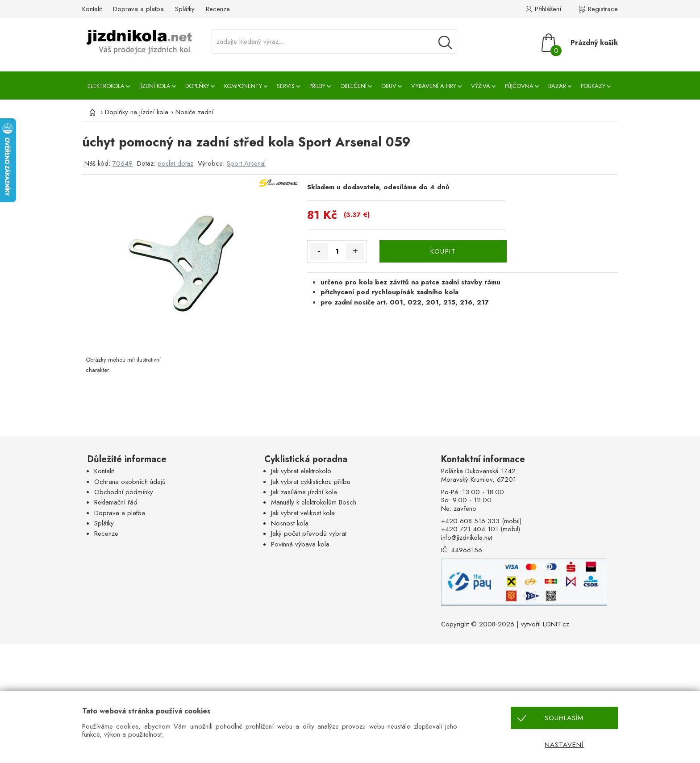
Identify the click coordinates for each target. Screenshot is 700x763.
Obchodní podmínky (124, 492)
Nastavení (564, 745)
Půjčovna (519, 86)
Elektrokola (106, 86)
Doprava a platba (138, 9)
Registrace (603, 9)
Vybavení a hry (434, 86)
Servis (286, 86)
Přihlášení (548, 9)
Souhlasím (564, 718)
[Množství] (337, 251)
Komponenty (243, 86)
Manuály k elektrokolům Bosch (314, 502)
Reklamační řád (116, 502)
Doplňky (197, 86)
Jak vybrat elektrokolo (301, 471)
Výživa (481, 86)
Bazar (557, 86)
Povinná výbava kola (300, 544)
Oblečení (353, 86)
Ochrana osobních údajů (130, 482)
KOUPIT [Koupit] (443, 251)
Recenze (218, 9)
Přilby (317, 86)
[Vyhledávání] (445, 42)
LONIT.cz (556, 624)
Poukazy (593, 86)
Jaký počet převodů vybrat (309, 534)
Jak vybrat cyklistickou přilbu (310, 482)
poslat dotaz (175, 163)
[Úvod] (91, 112)
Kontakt (92, 9)
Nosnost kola (290, 523)
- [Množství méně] (319, 251)
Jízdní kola (155, 86)
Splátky (185, 9)
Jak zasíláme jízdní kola (304, 492)
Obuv (389, 86)
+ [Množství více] (355, 251)
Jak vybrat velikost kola (303, 513)
